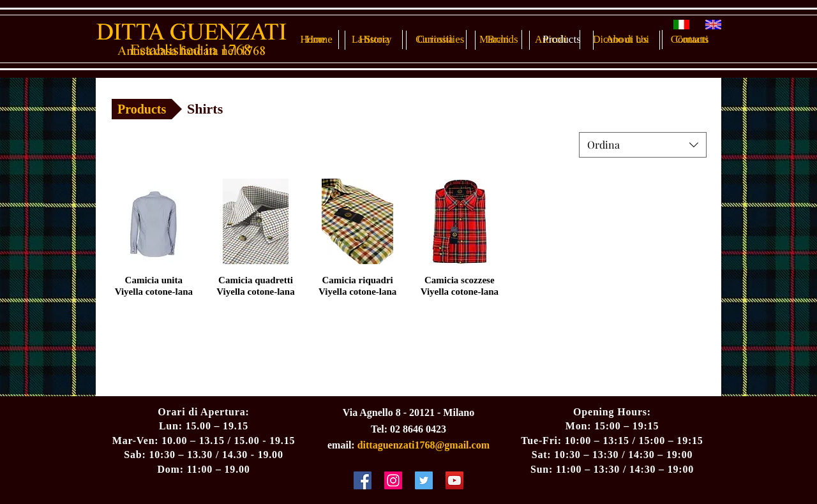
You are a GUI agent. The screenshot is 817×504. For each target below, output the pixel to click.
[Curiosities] (441, 40)
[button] (219, 109)
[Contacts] (690, 40)
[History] (375, 40)
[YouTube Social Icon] (454, 480)
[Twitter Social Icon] (424, 480)
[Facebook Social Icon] (363, 480)
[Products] (562, 40)
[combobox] (643, 145)
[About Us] (626, 40)
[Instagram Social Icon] (393, 480)
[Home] (319, 40)
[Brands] (503, 40)
